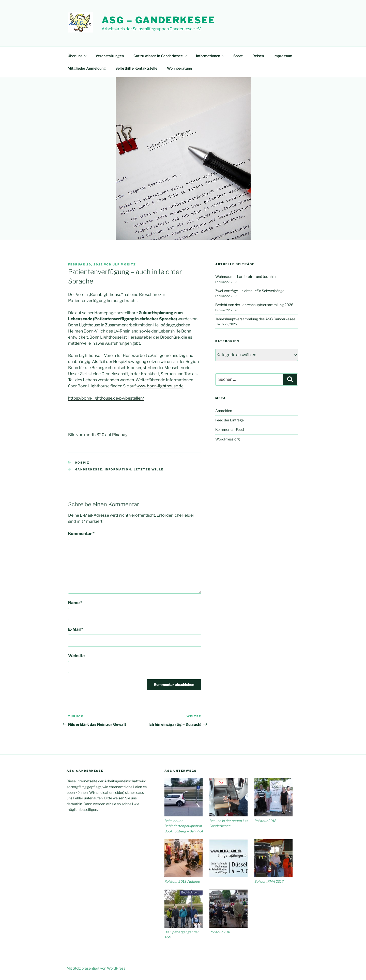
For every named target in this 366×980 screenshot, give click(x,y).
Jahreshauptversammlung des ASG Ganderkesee (255, 319)
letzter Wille (149, 469)
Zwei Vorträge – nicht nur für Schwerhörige (250, 291)
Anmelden (224, 411)
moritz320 (94, 435)
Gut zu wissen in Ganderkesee (161, 56)
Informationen (210, 56)
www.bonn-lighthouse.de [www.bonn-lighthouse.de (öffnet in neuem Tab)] (160, 386)
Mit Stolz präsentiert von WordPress (96, 968)
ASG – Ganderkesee (158, 20)
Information (118, 469)
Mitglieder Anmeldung (87, 68)
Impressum (283, 56)
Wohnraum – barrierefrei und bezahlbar (247, 276)
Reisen (258, 56)
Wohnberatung (180, 68)
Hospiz (82, 463)
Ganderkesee (89, 469)
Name (75, 603)
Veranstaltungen (110, 56)
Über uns (77, 56)
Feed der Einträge (230, 420)
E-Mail (76, 629)
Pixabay (120, 435)
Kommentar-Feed (230, 429)
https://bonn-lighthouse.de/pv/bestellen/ (106, 398)
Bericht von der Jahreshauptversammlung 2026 (254, 305)
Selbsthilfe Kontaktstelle (136, 68)
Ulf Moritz (124, 264)
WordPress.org (227, 439)
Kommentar (81, 534)
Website (76, 656)
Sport (238, 56)
